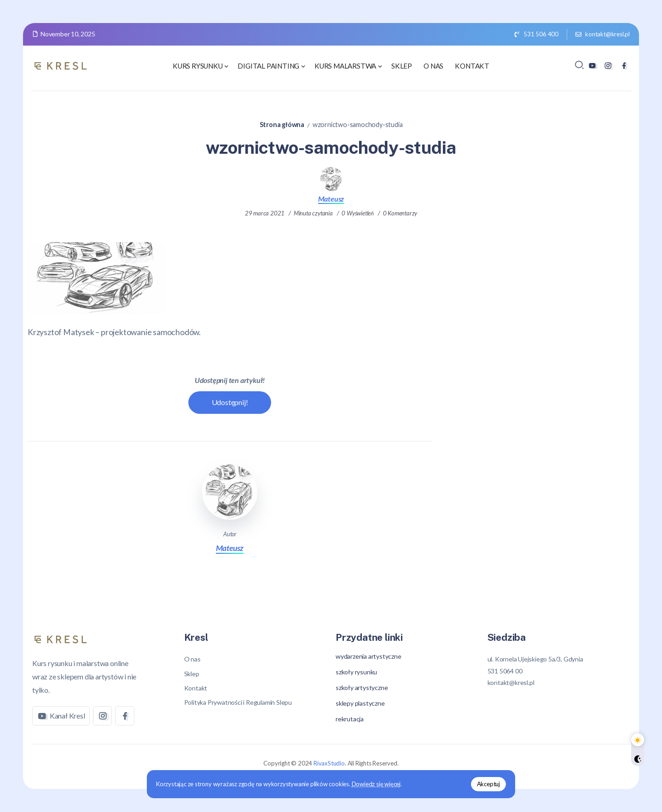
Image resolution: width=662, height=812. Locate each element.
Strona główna (282, 125)
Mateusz (331, 199)
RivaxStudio (329, 763)
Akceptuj (488, 784)
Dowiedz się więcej (376, 784)
